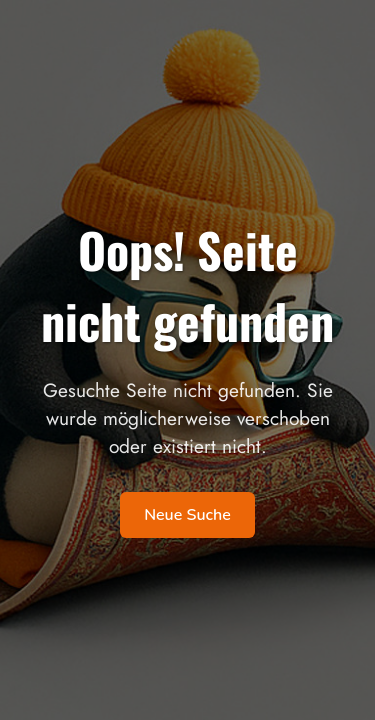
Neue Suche (187, 515)
